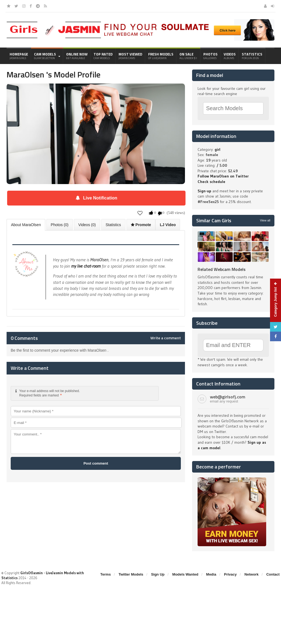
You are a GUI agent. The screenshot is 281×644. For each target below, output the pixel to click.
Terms (106, 574)
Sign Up (158, 574)
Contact (273, 574)
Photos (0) (60, 225)
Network (252, 574)
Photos (210, 56)
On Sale (188, 56)
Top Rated (103, 56)
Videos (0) (87, 225)
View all (265, 220)
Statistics (252, 56)
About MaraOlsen (26, 225)
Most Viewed (130, 56)
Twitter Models (131, 574)
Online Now (77, 56)
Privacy (230, 574)
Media (211, 574)
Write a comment (166, 338)
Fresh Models (161, 56)
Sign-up (204, 191)
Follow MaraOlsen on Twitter (223, 176)
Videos (230, 56)
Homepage (19, 56)
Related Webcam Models (222, 269)
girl (217, 149)
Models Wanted (185, 574)
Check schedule (211, 182)
